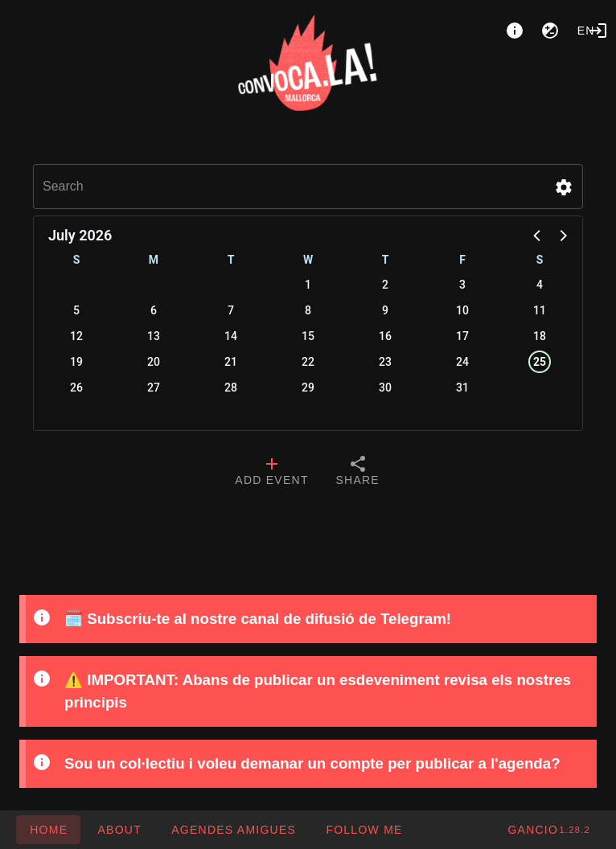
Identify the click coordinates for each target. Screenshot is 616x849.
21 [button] (231, 362)
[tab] (271, 473)
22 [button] (308, 362)
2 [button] (385, 285)
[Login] (598, 31)
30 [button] (385, 388)
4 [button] (540, 285)
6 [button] (154, 310)
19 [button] (76, 362)
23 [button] (385, 362)
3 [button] (462, 285)
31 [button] (462, 388)
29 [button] (308, 388)
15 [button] (308, 336)
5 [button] (76, 310)
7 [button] (231, 310)
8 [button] (308, 310)
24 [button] (462, 362)
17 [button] (462, 336)
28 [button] (231, 388)
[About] (515, 31)
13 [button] (154, 336)
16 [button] (385, 336)
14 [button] (231, 336)
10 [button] (462, 310)
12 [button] (76, 336)
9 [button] (385, 310)
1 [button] (308, 285)
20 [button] (154, 362)
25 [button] (540, 362)
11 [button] (540, 310)
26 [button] (76, 388)
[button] (564, 187)
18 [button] (540, 336)
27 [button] (154, 388)
